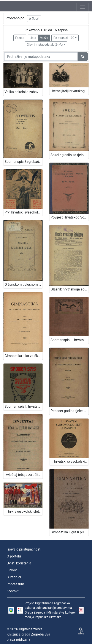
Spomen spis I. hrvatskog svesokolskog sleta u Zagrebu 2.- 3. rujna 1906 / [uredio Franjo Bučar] (24, 406)
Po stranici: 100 (64, 38)
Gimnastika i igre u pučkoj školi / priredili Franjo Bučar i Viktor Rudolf (70, 532)
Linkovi (12, 570)
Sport (34, 18)
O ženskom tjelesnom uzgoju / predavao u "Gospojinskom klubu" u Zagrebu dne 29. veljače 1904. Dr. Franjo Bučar (24, 284)
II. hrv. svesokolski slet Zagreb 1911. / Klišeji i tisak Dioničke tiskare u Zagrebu (24, 511)
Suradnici (14, 577)
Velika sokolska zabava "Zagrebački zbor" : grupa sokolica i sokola (24, 92)
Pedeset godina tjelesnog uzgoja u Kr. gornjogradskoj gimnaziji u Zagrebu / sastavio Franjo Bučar (70, 411)
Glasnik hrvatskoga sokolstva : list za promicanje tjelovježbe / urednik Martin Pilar (70, 289)
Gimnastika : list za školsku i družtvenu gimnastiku (24, 356)
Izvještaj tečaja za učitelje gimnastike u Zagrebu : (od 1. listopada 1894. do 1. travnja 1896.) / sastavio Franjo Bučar (24, 475)
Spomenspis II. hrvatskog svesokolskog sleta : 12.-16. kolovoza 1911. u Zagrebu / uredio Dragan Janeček (70, 340)
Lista (33, 38)
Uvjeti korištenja (19, 563)
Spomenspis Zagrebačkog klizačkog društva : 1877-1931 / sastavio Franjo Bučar (24, 162)
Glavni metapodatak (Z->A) (45, 45)
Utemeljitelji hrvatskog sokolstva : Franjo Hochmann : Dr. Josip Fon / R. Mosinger (70, 91)
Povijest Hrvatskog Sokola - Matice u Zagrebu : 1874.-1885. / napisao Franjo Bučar (70, 217)
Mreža (44, 38)
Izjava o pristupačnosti (24, 549)
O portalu (14, 556)
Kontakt (13, 591)
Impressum (15, 584)
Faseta (20, 38)
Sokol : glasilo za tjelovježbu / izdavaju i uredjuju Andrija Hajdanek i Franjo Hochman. (70, 155)
